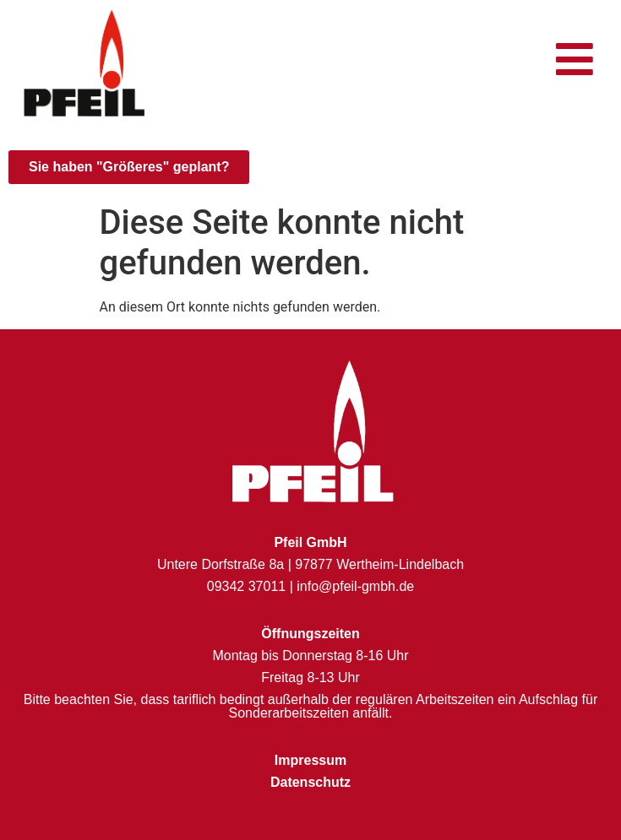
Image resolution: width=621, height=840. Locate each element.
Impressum (310, 760)
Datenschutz (310, 782)
